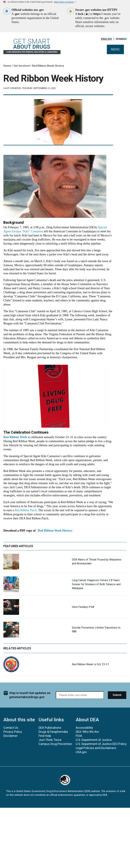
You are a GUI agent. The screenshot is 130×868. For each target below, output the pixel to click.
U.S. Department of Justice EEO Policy (101, 744)
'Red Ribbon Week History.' (55, 531)
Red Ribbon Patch (26, 510)
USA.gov (81, 752)
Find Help (45, 736)
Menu (115, 49)
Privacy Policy (13, 732)
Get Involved (22, 66)
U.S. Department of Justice (94, 740)
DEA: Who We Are (87, 732)
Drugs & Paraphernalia (53, 732)
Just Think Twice (50, 740)
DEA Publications (50, 728)
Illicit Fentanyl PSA (83, 607)
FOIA (79, 736)
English (106, 39)
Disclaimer (10, 736)
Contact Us (11, 728)
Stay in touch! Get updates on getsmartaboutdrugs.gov (30, 695)
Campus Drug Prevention (55, 744)
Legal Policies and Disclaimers (96, 748)
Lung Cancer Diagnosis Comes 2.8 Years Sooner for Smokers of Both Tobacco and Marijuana (96, 584)
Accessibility (84, 728)
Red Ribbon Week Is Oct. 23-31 (90, 664)
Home (7, 66)
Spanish (121, 39)
